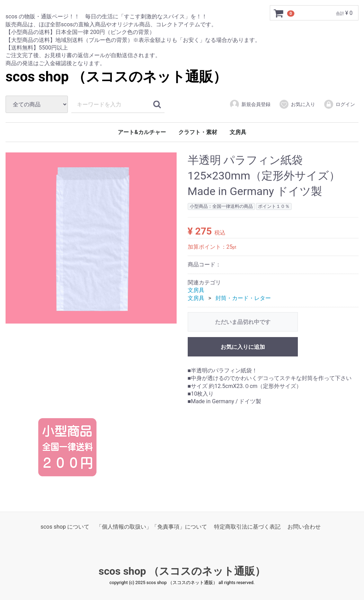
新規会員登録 (250, 104)
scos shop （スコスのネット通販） (116, 77)
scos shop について (65, 526)
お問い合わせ (304, 526)
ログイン (339, 104)
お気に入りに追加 (243, 347)
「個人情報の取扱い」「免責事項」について (152, 526)
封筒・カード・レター (243, 298)
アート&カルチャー (142, 132)
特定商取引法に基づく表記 (247, 526)
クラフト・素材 (198, 132)
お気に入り (297, 104)
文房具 (238, 132)
